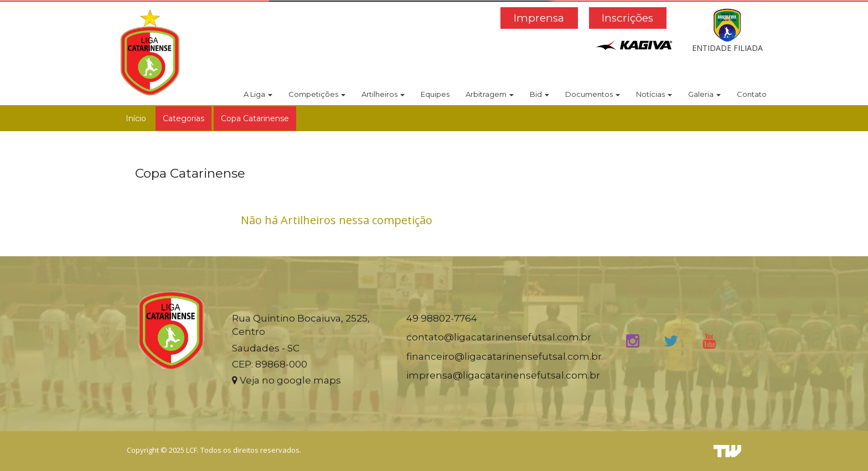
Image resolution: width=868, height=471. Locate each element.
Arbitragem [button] (490, 94)
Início (136, 118)
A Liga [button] (258, 94)
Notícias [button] (654, 94)
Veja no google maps (286, 380)
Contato (752, 94)
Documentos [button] (593, 94)
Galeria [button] (704, 94)
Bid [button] (539, 94)
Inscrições (627, 18)
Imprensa (539, 18)
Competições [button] (317, 94)
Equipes (435, 94)
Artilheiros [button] (383, 94)
